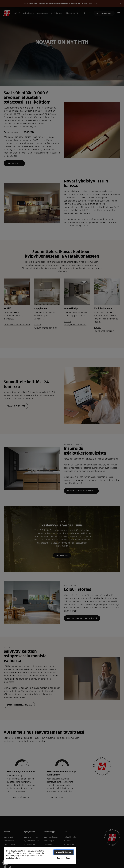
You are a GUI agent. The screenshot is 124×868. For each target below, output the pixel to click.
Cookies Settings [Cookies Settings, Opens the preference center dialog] (64, 858)
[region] (40, 856)
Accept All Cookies (64, 852)
